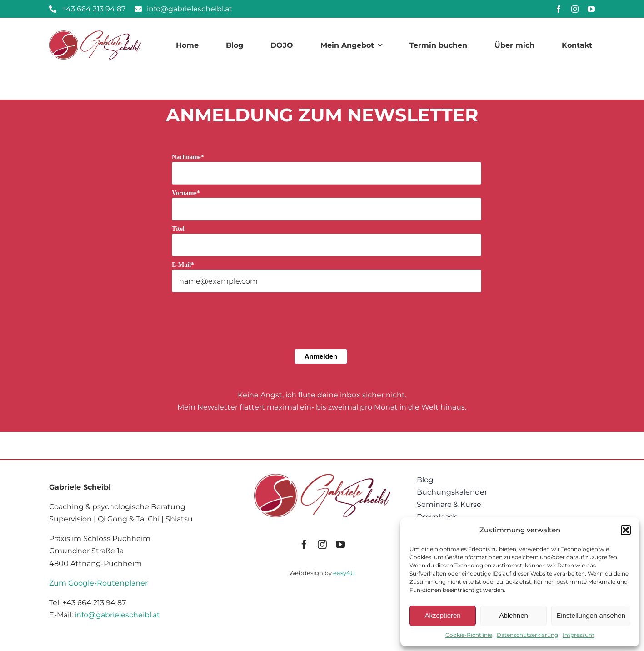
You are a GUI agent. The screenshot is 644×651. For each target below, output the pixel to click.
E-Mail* (183, 265)
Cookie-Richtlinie (469, 635)
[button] (626, 530)
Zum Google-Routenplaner (98, 583)
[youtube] (591, 9)
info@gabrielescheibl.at (117, 615)
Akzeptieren (442, 615)
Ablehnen (513, 615)
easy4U (344, 573)
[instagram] (575, 9)
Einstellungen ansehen (591, 615)
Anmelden (321, 356)
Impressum (579, 635)
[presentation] (241, 336)
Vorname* (186, 193)
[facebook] (559, 9)
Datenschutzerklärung (527, 635)
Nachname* (188, 157)
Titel (178, 229)
